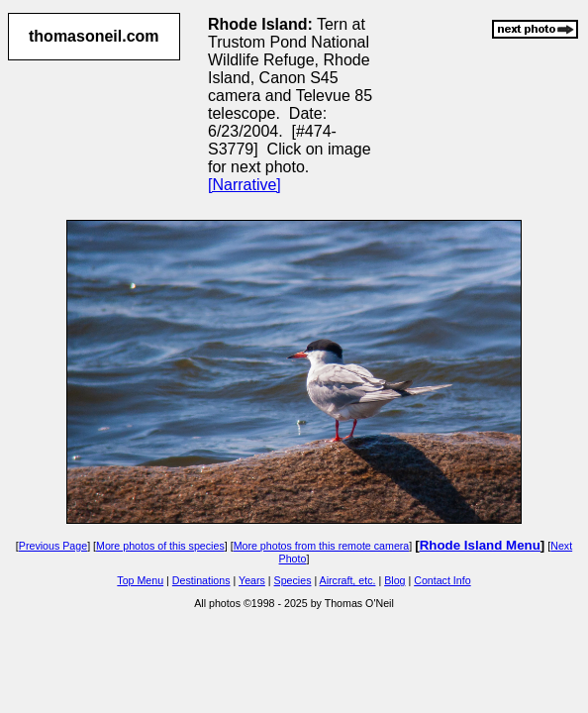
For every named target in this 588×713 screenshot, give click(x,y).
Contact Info (442, 580)
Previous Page (53, 546)
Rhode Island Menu (480, 545)
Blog (394, 580)
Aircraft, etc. (348, 580)
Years (252, 580)
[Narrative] (245, 185)
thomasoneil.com (94, 36)
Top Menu (140, 580)
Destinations (201, 580)
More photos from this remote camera (322, 546)
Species (293, 580)
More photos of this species (160, 546)
